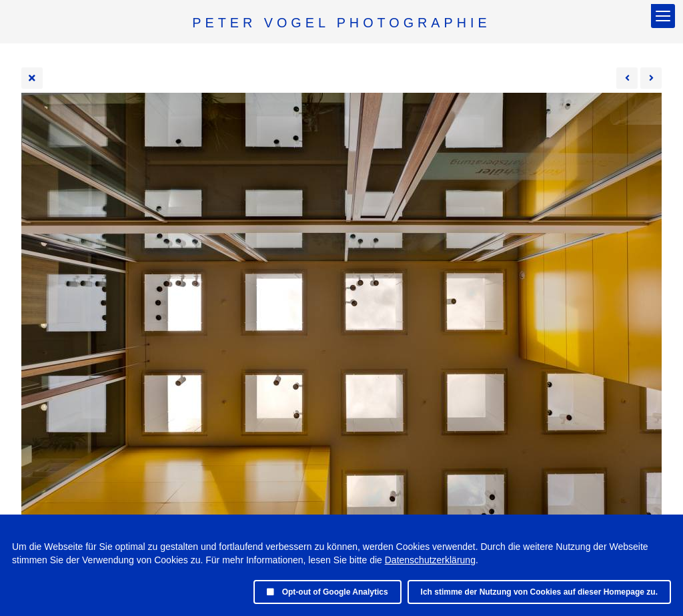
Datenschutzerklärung (430, 560)
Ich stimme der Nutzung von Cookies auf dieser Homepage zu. (539, 592)
